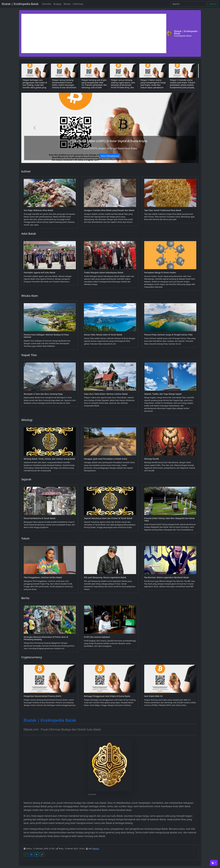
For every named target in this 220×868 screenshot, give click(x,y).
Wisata (67, 4)
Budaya (57, 4)
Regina (96, 849)
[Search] (189, 4)
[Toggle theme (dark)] (214, 863)
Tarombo (47, 4)
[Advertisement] (94, 33)
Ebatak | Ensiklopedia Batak (20, 4)
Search (213, 4)
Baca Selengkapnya (110, 156)
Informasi (78, 4)
